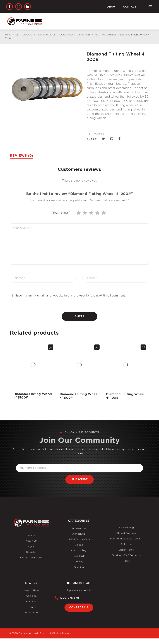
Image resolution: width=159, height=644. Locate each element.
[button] (150, 21)
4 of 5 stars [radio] (98, 213)
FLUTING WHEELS (105, 35)
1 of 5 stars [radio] (79, 213)
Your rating (61, 213)
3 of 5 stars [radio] (91, 213)
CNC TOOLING (24, 35)
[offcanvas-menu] (150, 6)
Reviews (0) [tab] (22, 156)
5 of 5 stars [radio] (104, 213)
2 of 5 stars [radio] (85, 213)
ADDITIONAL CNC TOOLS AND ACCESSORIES (63, 35)
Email (20, 462)
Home (8, 35)
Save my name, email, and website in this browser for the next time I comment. (70, 296)
